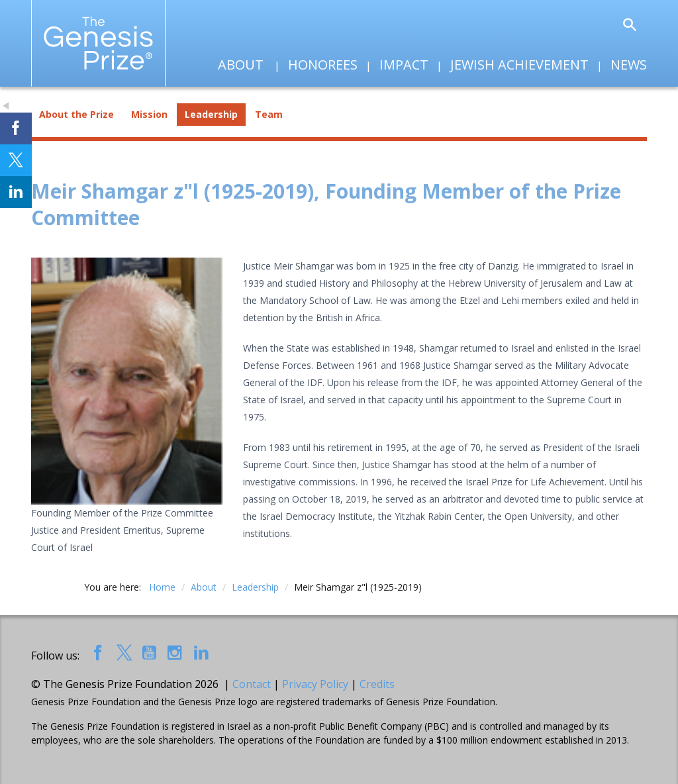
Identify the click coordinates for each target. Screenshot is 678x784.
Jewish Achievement (519, 65)
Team (269, 114)
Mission (149, 114)
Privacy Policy (315, 684)
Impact (404, 65)
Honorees (323, 65)
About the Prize (76, 114)
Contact (252, 684)
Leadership (211, 114)
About (241, 65)
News (629, 65)
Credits (377, 684)
